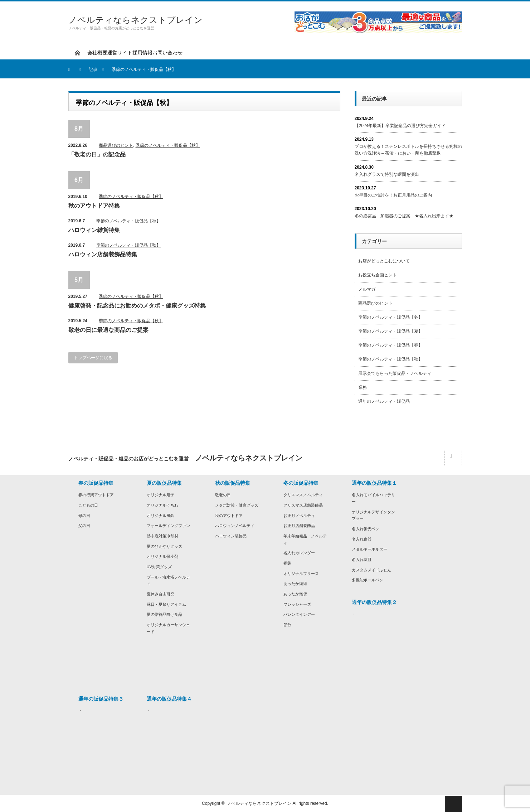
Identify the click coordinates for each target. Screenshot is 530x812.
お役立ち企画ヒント (378, 275)
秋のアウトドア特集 (94, 206)
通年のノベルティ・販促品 (384, 401)
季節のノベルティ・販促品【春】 (390, 345)
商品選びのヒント (116, 145)
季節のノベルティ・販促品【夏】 (390, 331)
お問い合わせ (167, 53)
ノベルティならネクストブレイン (135, 20)
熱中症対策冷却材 (162, 536)
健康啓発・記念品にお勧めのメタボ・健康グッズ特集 (137, 306)
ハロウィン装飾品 (231, 536)
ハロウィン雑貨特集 (94, 230)
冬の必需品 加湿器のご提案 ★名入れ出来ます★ (404, 216)
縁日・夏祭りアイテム (166, 604)
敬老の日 (223, 495)
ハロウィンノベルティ (235, 526)
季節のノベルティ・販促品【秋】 (168, 145)
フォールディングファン (168, 526)
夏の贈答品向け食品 (164, 614)
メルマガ (367, 289)
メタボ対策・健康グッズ (237, 505)
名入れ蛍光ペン (366, 529)
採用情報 (142, 53)
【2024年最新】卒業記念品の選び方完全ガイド (400, 126)
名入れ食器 (362, 539)
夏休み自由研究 (161, 594)
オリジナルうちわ (162, 505)
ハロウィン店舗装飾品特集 (103, 254)
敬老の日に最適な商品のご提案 (108, 330)
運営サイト (120, 53)
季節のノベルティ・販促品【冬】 (390, 317)
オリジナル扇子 (161, 495)
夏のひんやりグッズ (164, 546)
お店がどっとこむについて (384, 261)
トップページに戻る (93, 358)
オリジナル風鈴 (161, 516)
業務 (363, 387)
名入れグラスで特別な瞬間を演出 (387, 174)
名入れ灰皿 (362, 560)
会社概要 (97, 53)
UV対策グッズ (159, 567)
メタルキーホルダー (369, 549)
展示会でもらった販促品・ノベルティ (395, 373)
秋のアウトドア (229, 516)
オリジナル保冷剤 (162, 556)
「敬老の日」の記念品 (97, 154)
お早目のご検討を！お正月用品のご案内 (393, 195)
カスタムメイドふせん (371, 570)
